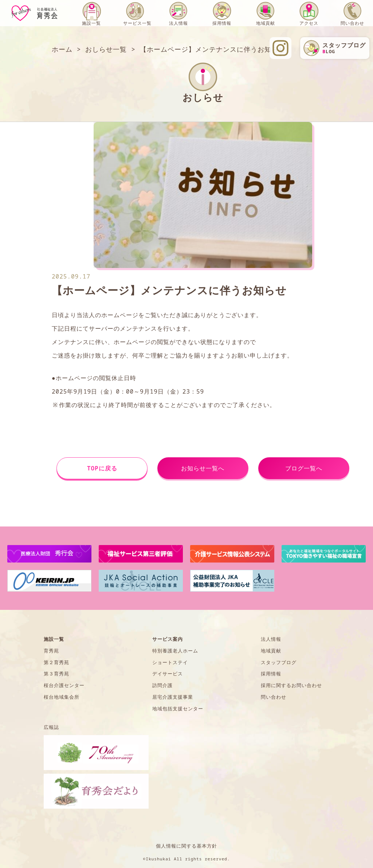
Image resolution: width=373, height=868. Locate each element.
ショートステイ (170, 662)
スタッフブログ (279, 662)
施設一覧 (91, 23)
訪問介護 (162, 685)
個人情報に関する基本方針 (186, 846)
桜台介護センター (64, 685)
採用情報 (222, 23)
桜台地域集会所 (62, 697)
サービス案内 (168, 639)
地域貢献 (266, 23)
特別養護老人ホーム (175, 651)
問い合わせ (352, 23)
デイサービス (168, 674)
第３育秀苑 (56, 674)
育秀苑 (51, 651)
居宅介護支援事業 (173, 697)
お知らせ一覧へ (203, 468)
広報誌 (51, 727)
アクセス (309, 23)
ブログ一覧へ (304, 468)
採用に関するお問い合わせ (291, 685)
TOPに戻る (102, 468)
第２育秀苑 (56, 662)
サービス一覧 (137, 23)
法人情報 (178, 23)
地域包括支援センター (178, 709)
